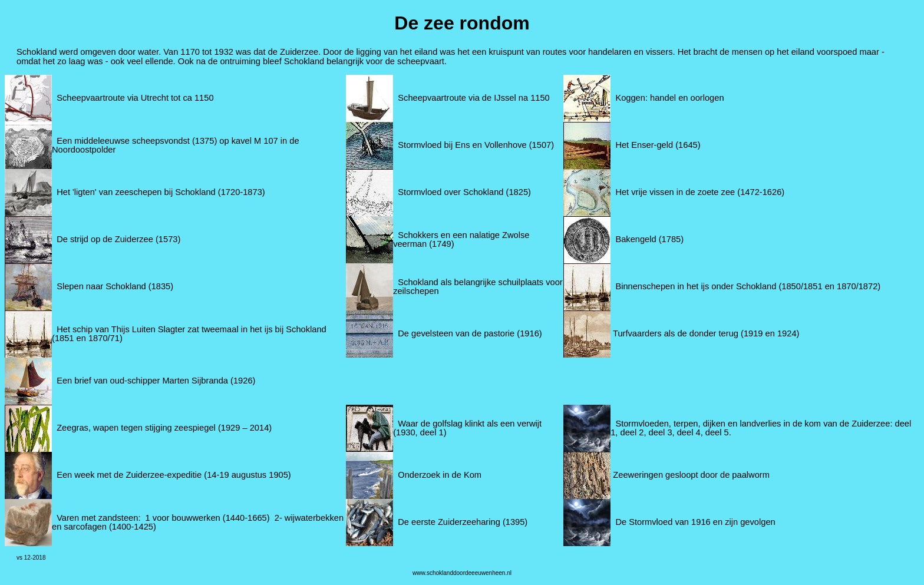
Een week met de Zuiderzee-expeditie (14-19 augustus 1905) (174, 475)
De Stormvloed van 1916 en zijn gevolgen (695, 522)
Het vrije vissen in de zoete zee (675, 192)
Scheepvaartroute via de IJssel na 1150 (473, 98)
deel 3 (661, 432)
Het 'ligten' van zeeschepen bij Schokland (136, 192)
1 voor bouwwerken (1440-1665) (208, 518)
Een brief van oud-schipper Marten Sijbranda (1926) (156, 381)
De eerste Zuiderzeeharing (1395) (463, 522)
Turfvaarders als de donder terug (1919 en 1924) (706, 333)
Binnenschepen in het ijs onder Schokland (696, 286)
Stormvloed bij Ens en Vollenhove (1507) (476, 145)
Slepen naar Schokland (101, 286)
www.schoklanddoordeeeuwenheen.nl (462, 573)
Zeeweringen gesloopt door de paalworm (691, 475)
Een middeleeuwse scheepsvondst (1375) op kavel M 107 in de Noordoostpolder (176, 145)
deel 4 (689, 432)
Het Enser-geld (644, 145)
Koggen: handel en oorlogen (669, 98)
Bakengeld (636, 239)
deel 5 (717, 432)
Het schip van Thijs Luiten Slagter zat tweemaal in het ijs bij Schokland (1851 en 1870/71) (189, 334)
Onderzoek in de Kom (440, 475)
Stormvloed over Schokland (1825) (464, 192)
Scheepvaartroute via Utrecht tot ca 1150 (135, 98)
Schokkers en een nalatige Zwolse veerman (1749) (461, 239)
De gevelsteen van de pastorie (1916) (470, 333)
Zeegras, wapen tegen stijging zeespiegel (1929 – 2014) (162, 428)
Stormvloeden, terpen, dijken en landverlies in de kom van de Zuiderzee (753, 424)
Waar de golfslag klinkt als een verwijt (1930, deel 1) (467, 428)
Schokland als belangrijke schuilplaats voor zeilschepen (478, 287)
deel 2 (632, 432)
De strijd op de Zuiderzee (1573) (118, 239)
